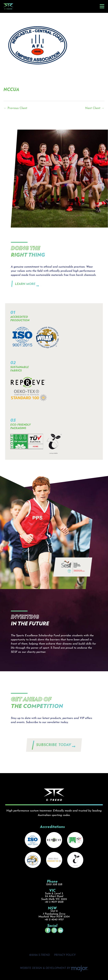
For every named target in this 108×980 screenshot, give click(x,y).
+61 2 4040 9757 (54, 920)
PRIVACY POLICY (65, 955)
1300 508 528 (54, 885)
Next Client (95, 108)
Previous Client (16, 108)
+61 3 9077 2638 (54, 902)
